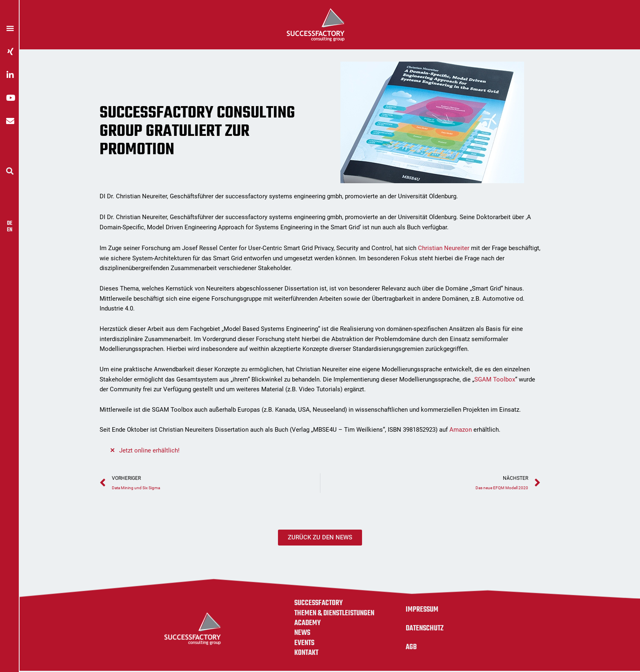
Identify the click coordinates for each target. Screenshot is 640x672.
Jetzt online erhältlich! (149, 450)
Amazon (461, 430)
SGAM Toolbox (495, 379)
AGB (412, 648)
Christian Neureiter (444, 248)
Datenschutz (426, 629)
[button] (10, 171)
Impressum (423, 610)
